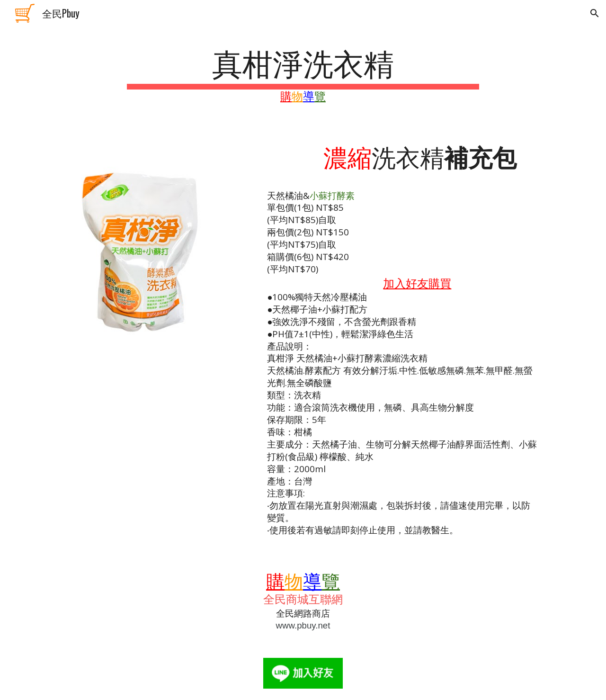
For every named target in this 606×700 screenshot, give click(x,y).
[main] (303, 73)
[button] (595, 13)
